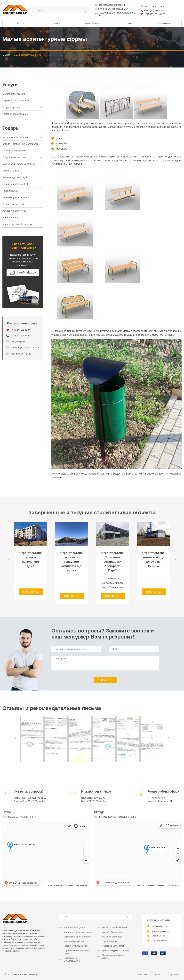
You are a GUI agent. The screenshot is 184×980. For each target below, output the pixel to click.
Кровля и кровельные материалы (22, 144)
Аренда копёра (10, 217)
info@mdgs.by (15, 341)
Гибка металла (10, 191)
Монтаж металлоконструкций (78, 932)
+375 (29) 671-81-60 (155, 14)
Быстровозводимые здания (77, 937)
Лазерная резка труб (13, 204)
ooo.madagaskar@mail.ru (112, 5)
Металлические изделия (22, 137)
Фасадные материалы (22, 151)
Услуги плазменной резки (115, 928)
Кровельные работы (74, 941)
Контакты (158, 975)
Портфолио (174, 975)
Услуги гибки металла (113, 932)
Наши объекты (92, 23)
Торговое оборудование (22, 114)
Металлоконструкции (22, 94)
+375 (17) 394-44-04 (155, 10)
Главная (6, 55)
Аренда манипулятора (14, 211)
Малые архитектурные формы (22, 164)
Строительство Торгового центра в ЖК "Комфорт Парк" (112, 562)
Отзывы (128, 23)
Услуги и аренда (22, 107)
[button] (8, 560)
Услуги (20, 23)
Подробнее (31, 592)
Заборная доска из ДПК (15, 177)
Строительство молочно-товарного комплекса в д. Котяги (71, 562)
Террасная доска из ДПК (16, 184)
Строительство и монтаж (22, 101)
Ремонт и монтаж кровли (76, 946)
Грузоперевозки (110, 941)
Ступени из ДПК (11, 171)
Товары (56, 23)
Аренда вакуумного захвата (116, 950)
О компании (164, 23)
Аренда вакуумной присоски (17, 224)
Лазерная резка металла (16, 197)
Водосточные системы (22, 157)
